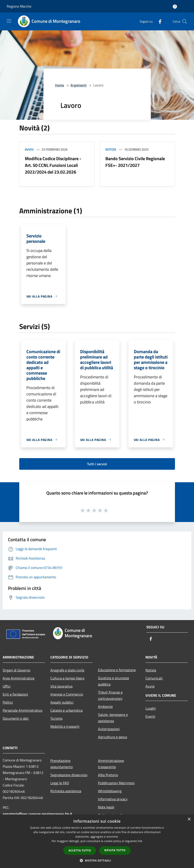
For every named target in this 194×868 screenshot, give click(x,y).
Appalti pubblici (62, 702)
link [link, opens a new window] (140, 841)
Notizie (111, 149)
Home (60, 85)
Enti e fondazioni (15, 694)
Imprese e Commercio (67, 694)
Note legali (106, 807)
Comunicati (154, 678)
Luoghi (151, 708)
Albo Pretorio (108, 775)
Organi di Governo (16, 670)
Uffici (7, 686)
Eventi (150, 716)
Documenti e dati (16, 718)
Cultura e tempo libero (67, 678)
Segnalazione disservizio (69, 775)
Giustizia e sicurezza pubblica (113, 681)
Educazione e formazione (117, 670)
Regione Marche (19, 6)
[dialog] (97, 841)
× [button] (189, 819)
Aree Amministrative (19, 678)
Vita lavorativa (61, 686)
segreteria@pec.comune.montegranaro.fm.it (37, 814)
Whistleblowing (110, 791)
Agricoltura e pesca (113, 737)
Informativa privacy (113, 799)
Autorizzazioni (109, 729)
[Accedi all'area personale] (175, 7)
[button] (97, 860)
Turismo (56, 718)
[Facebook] (158, 21)
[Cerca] (185, 21)
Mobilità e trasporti (65, 726)
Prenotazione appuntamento (62, 764)
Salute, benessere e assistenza (113, 718)
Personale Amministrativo (22, 710)
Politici (8, 702)
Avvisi (29, 149)
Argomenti (79, 85)
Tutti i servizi (97, 464)
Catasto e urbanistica (66, 710)
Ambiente (105, 707)
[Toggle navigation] (9, 21)
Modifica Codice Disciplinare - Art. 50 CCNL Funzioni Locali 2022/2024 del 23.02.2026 (53, 165)
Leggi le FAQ (60, 783)
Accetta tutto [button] (80, 850)
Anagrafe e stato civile (67, 670)
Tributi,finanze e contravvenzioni (110, 695)
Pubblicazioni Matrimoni (116, 783)
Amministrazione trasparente (111, 764)
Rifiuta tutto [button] (115, 850)
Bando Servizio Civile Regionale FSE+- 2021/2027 (135, 162)
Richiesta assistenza (66, 791)
